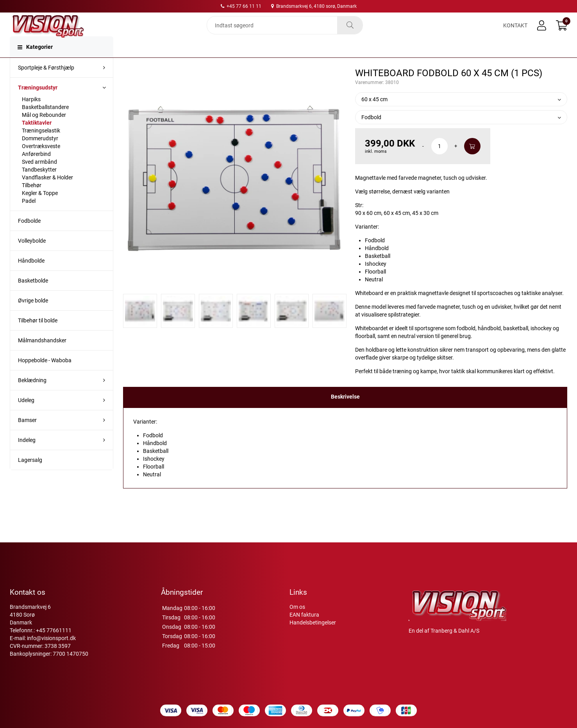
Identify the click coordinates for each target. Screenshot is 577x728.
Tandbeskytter (39, 185)
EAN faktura (304, 615)
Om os (297, 607)
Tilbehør (32, 201)
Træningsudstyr (38, 103)
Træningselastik (41, 146)
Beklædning (32, 396)
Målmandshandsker (42, 356)
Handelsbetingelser (313, 622)
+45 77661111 (54, 630)
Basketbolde (33, 296)
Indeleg (27, 456)
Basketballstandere (45, 123)
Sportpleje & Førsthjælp (46, 83)
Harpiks (31, 115)
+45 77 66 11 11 (241, 6)
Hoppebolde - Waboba (45, 376)
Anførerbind (36, 170)
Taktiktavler (37, 138)
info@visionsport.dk (51, 638)
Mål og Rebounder (44, 131)
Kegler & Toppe (40, 209)
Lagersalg (30, 476)
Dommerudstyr (40, 154)
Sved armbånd (39, 177)
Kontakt (515, 32)
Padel (29, 216)
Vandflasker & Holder (47, 193)
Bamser (27, 436)
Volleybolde (32, 256)
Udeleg (26, 416)
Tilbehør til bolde (38, 336)
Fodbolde (29, 236)
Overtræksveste (41, 162)
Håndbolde (31, 276)
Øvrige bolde (33, 316)
